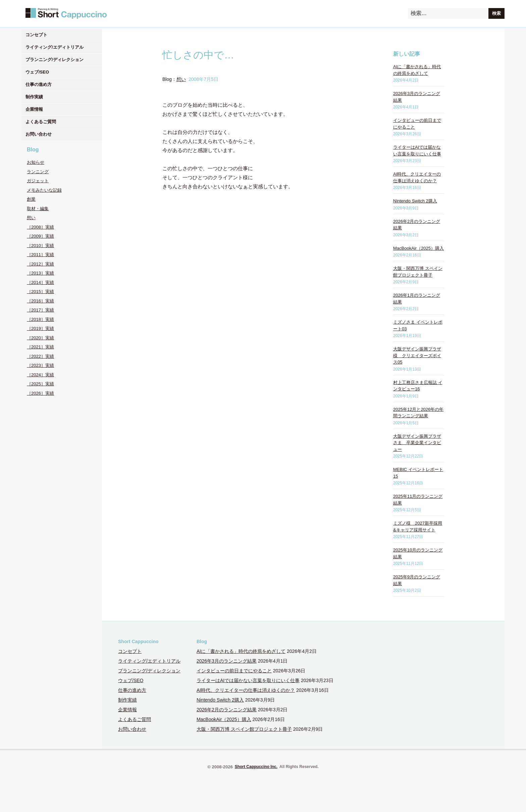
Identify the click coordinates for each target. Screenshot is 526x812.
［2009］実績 (40, 236)
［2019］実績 (40, 328)
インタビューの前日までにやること (234, 671)
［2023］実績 (40, 365)
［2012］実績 (40, 264)
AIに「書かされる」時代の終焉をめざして (241, 651)
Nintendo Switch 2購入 (415, 201)
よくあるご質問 (41, 122)
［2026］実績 (40, 393)
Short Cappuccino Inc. (256, 767)
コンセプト (36, 35)
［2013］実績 (40, 273)
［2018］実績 (40, 319)
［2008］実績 (40, 227)
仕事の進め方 (39, 84)
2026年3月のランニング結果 (227, 661)
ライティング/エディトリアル (55, 47)
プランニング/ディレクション (55, 60)
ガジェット (38, 181)
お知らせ (36, 162)
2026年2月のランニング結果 (227, 710)
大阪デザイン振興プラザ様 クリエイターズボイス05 (417, 355)
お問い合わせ (39, 134)
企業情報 (34, 109)
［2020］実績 (40, 338)
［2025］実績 (40, 384)
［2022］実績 (40, 356)
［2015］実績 (40, 292)
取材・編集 (38, 209)
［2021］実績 (40, 347)
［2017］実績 (40, 310)
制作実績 (34, 97)
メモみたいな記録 (44, 190)
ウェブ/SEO (37, 72)
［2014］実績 (40, 282)
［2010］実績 (40, 246)
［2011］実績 (40, 255)
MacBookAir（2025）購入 (418, 248)
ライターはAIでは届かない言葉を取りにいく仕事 (248, 680)
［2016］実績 (40, 301)
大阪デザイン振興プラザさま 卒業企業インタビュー (417, 443)
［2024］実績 (40, 375)
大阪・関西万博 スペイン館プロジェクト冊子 (244, 729)
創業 (31, 199)
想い (31, 218)
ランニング (38, 172)
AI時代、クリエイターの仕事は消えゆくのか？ (246, 690)
